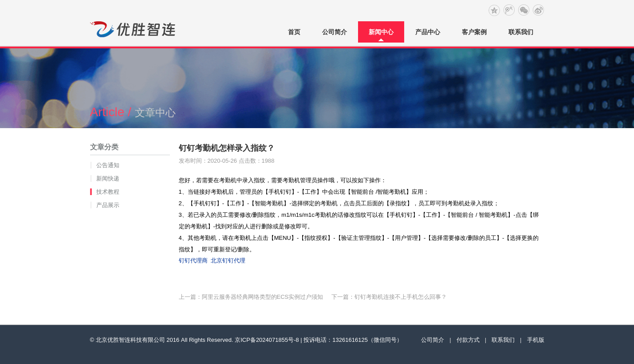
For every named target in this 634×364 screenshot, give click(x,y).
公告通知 (108, 165)
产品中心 (428, 32)
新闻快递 (108, 178)
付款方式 (468, 340)
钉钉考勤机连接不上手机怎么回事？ (401, 297)
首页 (294, 32)
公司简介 (335, 32)
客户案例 (474, 32)
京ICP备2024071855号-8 (267, 340)
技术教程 (108, 192)
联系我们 (521, 32)
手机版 (536, 340)
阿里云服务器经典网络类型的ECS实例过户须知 (263, 297)
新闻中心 (381, 32)
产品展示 (108, 205)
